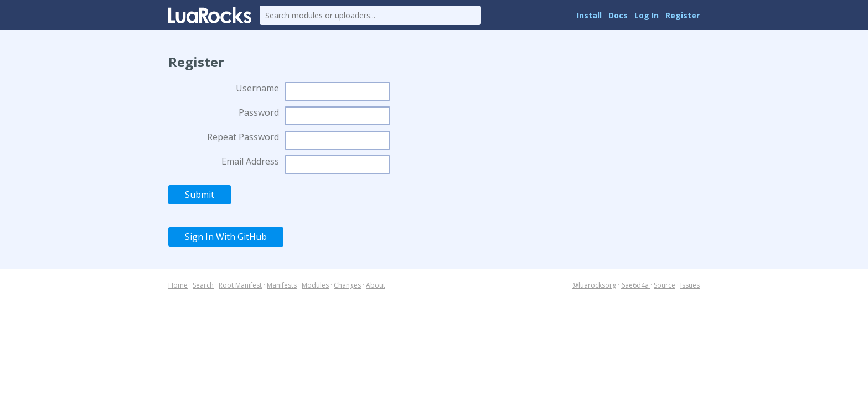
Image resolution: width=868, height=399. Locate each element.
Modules (315, 285)
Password (259, 112)
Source (665, 285)
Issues (690, 285)
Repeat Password (243, 137)
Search (203, 285)
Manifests (282, 285)
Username (257, 88)
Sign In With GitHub (226, 237)
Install (589, 15)
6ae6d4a (636, 285)
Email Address (250, 161)
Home (178, 285)
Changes (347, 285)
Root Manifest (240, 285)
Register (683, 15)
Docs (618, 15)
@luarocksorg (594, 285)
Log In (647, 15)
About (376, 285)
